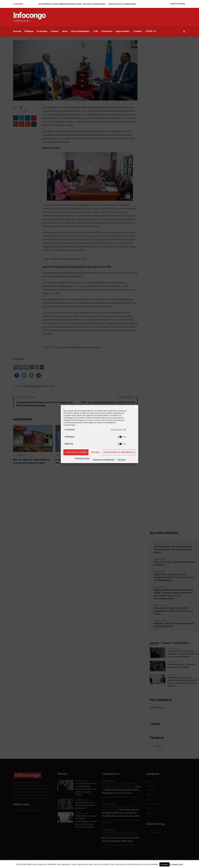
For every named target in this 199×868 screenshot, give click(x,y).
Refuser (95, 452)
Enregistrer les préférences (119, 452)
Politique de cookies (82, 458)
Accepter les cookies (76, 452)
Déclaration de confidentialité (104, 460)
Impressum (122, 460)
